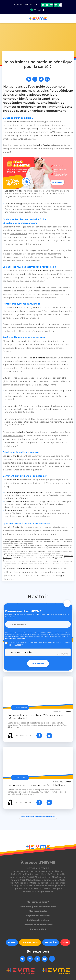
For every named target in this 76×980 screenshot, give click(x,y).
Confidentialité (61, 655)
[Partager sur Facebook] (35, 79)
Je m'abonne (38, 663)
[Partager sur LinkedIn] (47, 79)
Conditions (67, 655)
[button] (4, 19)
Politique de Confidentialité (15, 638)
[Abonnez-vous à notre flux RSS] (29, 79)
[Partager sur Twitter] (41, 79)
